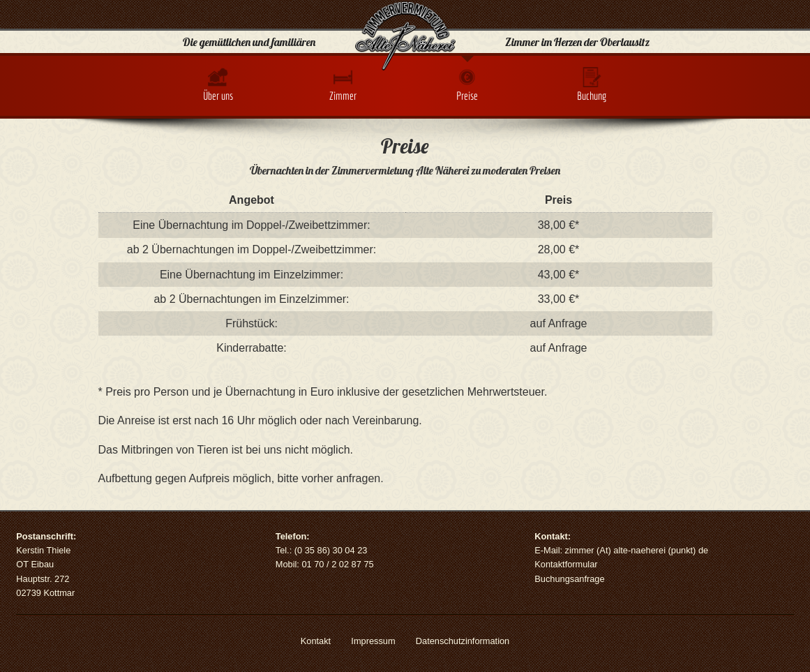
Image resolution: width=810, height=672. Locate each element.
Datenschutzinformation (463, 641)
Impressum (373, 641)
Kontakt (316, 641)
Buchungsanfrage (569, 579)
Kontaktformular (566, 564)
